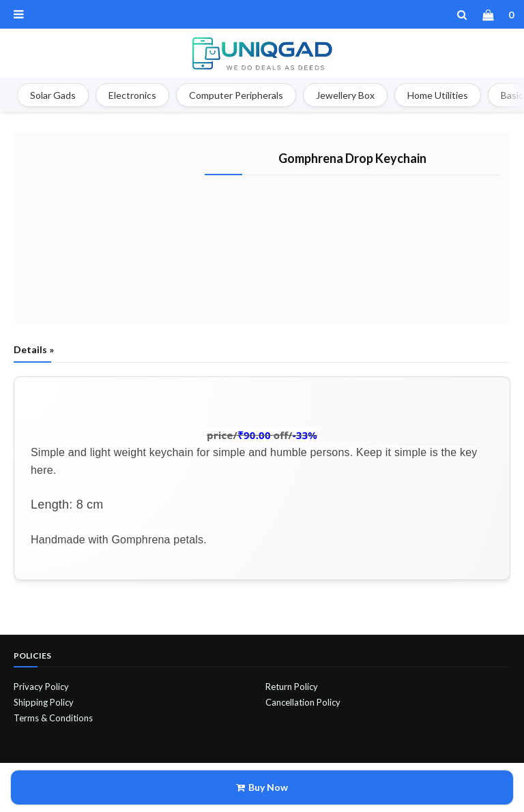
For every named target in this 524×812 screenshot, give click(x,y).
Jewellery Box (345, 95)
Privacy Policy (41, 687)
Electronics (132, 95)
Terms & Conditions (53, 718)
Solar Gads (53, 95)
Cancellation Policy (303, 702)
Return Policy (292, 687)
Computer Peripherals (236, 95)
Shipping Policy (44, 702)
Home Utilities (438, 95)
